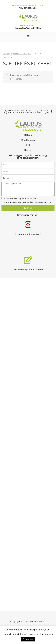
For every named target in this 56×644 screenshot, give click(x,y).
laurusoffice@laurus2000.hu (28, 28)
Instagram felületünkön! (28, 234)
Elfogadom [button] (28, 639)
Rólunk (28, 135)
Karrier (28, 150)
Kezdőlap (7, 54)
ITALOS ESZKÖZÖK (22, 54)
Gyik (28, 145)
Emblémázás (28, 140)
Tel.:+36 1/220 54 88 (28, 8)
